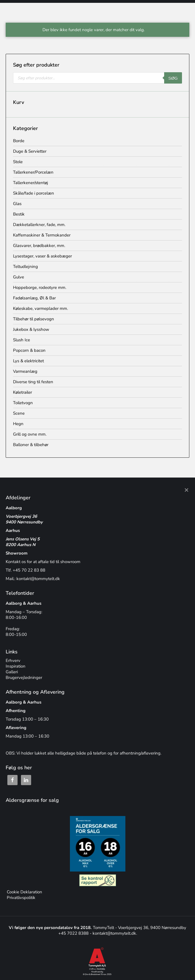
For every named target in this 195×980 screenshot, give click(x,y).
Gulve (19, 277)
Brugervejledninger (24, 678)
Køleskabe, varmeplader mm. (40, 308)
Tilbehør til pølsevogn (34, 319)
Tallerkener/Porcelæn (33, 172)
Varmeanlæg (25, 371)
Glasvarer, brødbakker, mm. (39, 246)
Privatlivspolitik (21, 898)
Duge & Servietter (30, 151)
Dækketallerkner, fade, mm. (39, 225)
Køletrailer (22, 392)
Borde (19, 141)
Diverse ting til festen (33, 382)
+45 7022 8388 (74, 933)
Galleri (12, 672)
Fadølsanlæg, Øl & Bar (34, 298)
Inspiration (16, 666)
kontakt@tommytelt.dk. (115, 933)
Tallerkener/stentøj (31, 183)
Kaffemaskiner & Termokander (42, 235)
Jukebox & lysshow (31, 329)
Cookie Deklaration (24, 892)
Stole (18, 162)
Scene (19, 413)
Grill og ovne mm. (30, 434)
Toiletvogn (23, 403)
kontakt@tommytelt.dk (38, 579)
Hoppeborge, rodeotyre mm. (40, 287)
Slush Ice (22, 340)
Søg (173, 78)
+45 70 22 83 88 (29, 570)
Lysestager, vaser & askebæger (42, 256)
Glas (17, 204)
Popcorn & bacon (29, 350)
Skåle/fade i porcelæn (34, 193)
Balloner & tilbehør (31, 445)
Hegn (18, 424)
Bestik (19, 214)
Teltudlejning (25, 267)
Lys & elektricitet (28, 361)
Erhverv (13, 661)
